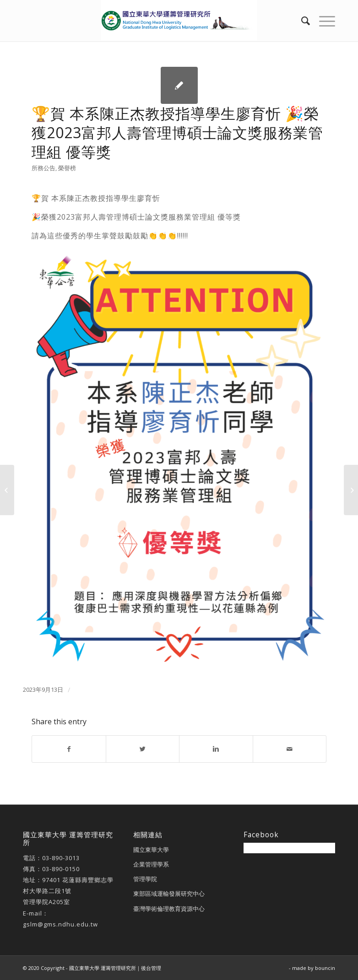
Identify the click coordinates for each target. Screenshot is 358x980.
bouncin (325, 968)
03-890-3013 (61, 858)
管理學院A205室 (46, 902)
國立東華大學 (151, 850)
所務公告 (43, 168)
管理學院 (145, 879)
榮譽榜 (67, 168)
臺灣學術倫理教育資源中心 (169, 909)
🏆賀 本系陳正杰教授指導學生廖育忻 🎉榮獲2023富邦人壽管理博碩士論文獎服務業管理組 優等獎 (177, 132)
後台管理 (151, 968)
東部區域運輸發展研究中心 (169, 894)
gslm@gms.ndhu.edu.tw (60, 924)
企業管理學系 (151, 864)
